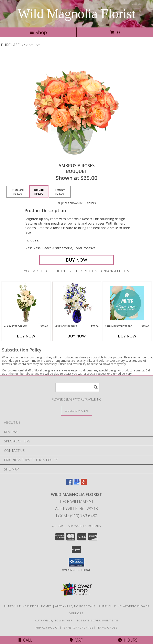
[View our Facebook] (69, 484)
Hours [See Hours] (128, 640)
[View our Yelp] (84, 484)
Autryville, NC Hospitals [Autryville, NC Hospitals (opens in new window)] (75, 606)
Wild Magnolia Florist (76, 14)
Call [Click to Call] (25, 640)
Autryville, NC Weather (54, 620)
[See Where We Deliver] (77, 411)
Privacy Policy (47, 628)
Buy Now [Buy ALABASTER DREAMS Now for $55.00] (26, 336)
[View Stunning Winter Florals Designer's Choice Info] (127, 303)
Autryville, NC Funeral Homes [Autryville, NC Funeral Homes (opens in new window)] (28, 606)
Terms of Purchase (78, 628)
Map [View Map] (76, 640)
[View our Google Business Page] (77, 484)
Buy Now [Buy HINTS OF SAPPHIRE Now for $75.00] (77, 336)
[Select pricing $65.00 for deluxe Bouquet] (39, 192)
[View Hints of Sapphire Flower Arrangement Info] (76, 303)
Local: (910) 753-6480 (77, 516)
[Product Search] (77, 387)
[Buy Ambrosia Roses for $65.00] (77, 260)
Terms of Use (107, 628)
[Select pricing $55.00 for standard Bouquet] (18, 192)
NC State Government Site (97, 620)
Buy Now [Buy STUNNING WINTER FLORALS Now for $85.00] (127, 336)
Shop (38, 32)
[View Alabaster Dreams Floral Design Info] (26, 303)
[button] (76, 562)
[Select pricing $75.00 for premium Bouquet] (60, 192)
